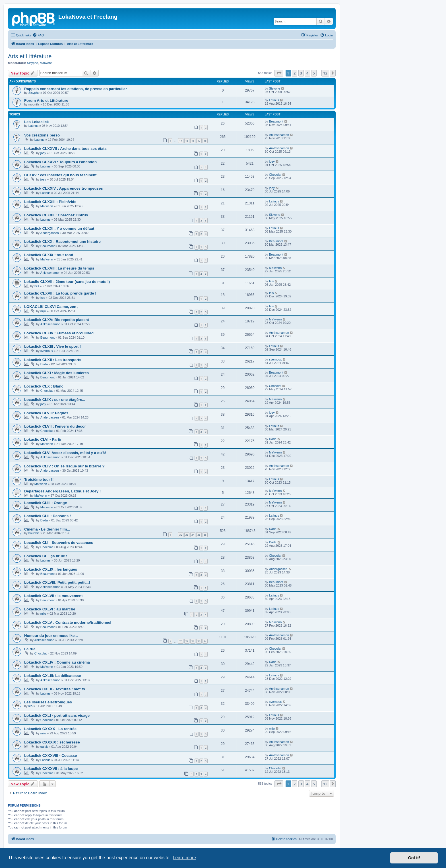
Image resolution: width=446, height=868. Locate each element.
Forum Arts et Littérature (46, 101)
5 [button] (314, 73)
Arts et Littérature (30, 56)
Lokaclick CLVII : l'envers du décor (55, 426)
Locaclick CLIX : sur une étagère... (55, 400)
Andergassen (50, 233)
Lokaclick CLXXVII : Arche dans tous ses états (65, 149)
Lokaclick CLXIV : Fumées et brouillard (59, 333)
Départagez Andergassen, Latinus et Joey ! (62, 491)
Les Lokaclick (37, 122)
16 (193, 141)
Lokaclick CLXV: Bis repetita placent (57, 320)
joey (43, 153)
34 (193, 535)
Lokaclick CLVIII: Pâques (46, 413)
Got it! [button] (414, 858)
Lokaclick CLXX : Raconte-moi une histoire (62, 242)
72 (193, 641)
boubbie (34, 533)
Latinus (274, 100)
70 (181, 641)
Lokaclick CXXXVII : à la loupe (51, 769)
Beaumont (276, 121)
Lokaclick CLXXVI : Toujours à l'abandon (60, 162)
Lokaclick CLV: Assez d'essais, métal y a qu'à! (65, 453)
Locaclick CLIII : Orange (46, 503)
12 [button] (325, 73)
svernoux (47, 351)
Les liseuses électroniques (48, 702)
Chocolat (275, 175)
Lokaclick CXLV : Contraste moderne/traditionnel (68, 622)
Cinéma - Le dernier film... (47, 529)
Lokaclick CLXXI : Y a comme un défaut (59, 228)
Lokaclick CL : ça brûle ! (46, 556)
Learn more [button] (184, 858)
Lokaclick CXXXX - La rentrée (50, 729)
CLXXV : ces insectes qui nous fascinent (60, 175)
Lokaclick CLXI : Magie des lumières (56, 373)
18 (205, 141)
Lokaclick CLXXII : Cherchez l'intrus (56, 215)
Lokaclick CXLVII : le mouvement (53, 596)
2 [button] (295, 73)
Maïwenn (46, 63)
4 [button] (307, 73)
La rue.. (31, 649)
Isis (37, 286)
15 (187, 141)
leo (31, 706)
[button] (279, 73)
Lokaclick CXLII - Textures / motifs (55, 689)
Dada (44, 364)
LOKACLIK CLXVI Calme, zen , (51, 307)
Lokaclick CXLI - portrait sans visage (57, 715)
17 (199, 141)
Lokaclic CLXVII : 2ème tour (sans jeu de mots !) (67, 282)
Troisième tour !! (39, 479)
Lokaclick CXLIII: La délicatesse (52, 676)
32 (181, 535)
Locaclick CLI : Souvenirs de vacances (59, 543)
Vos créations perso (42, 135)
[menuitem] (38, 35)
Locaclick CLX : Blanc (44, 386)
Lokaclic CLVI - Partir (43, 439)
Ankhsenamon (279, 135)
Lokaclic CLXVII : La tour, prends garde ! (60, 293)
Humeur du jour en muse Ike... (51, 636)
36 (205, 535)
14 (181, 141)
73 (199, 641)
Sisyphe (33, 63)
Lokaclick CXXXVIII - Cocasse (50, 756)
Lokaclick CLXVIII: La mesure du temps (59, 268)
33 (187, 535)
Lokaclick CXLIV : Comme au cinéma (57, 662)
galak (44, 747)
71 (187, 641)
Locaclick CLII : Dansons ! (48, 516)
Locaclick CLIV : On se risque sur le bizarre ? (64, 466)
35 (199, 535)
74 (205, 641)
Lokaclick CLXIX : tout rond (49, 255)
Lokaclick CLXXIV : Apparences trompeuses (64, 188)
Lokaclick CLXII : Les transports (53, 360)
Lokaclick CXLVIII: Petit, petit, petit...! (57, 582)
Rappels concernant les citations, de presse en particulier (76, 89)
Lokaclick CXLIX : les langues (51, 569)
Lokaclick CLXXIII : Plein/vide (50, 202)
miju (43, 311)
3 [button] (301, 73)
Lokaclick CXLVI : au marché (50, 609)
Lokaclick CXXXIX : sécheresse (52, 742)
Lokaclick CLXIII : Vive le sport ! (52, 346)
